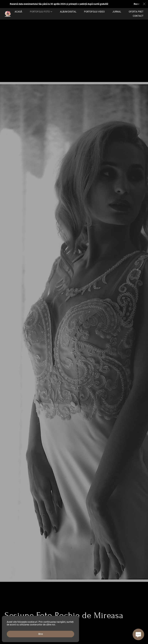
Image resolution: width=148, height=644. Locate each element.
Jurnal (117, 12)
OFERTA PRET (136, 12)
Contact (138, 16)
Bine (41, 634)
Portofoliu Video (94, 12)
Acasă (18, 12)
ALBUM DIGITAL (68, 12)
